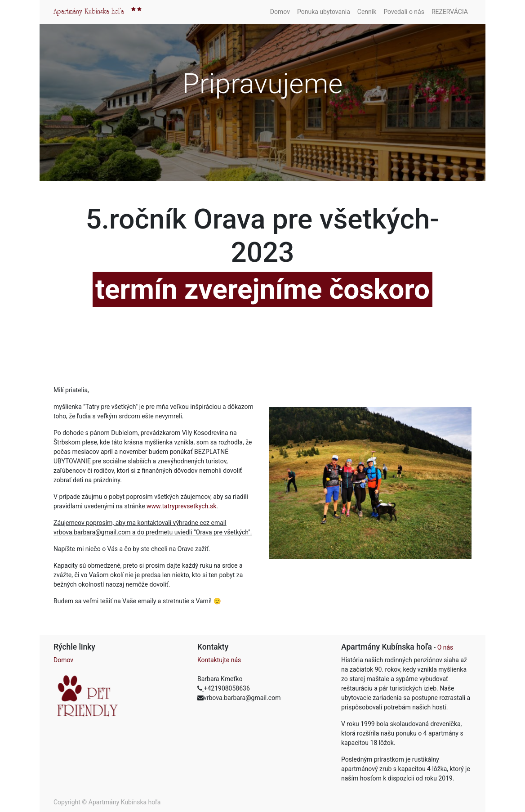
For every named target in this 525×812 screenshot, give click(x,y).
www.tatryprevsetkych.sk (181, 506)
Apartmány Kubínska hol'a (89, 12)
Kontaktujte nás (219, 660)
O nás (445, 647)
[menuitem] (280, 12)
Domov (63, 660)
